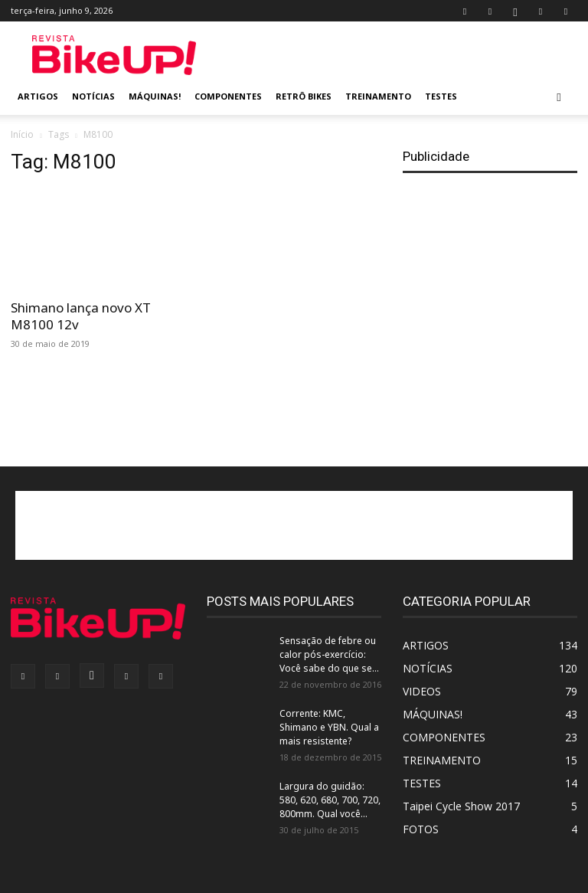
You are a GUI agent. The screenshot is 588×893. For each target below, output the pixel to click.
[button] (559, 97)
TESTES (441, 96)
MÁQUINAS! (155, 96)
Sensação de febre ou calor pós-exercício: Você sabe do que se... (329, 654)
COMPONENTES (228, 96)
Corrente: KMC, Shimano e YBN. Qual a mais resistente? (329, 727)
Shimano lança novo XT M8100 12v (81, 316)
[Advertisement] (397, 55)
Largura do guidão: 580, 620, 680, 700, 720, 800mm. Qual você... (330, 800)
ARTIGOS (38, 96)
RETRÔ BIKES (304, 96)
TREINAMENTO (378, 96)
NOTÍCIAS (93, 96)
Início (22, 134)
